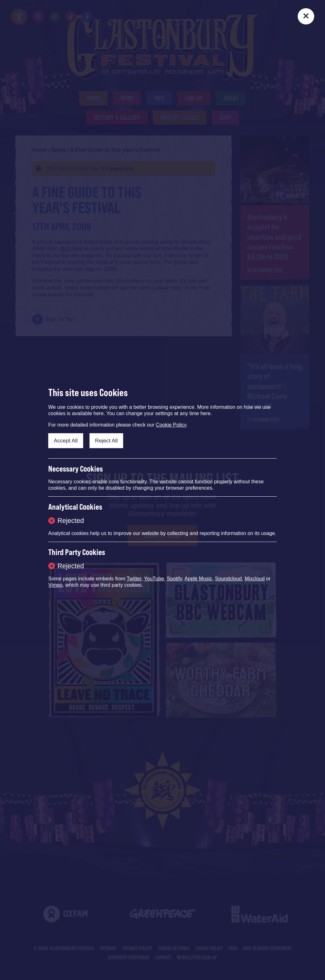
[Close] (306, 16)
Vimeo (55, 585)
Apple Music (198, 579)
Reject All (106, 441)
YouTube (154, 579)
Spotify (175, 579)
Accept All (66, 441)
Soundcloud (228, 579)
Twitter (134, 579)
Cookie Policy (171, 425)
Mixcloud (255, 579)
